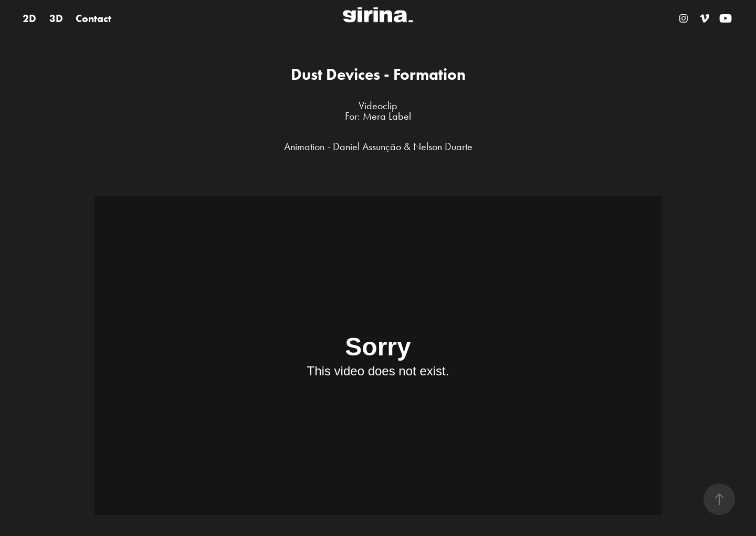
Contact (93, 18)
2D (29, 18)
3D (56, 18)
